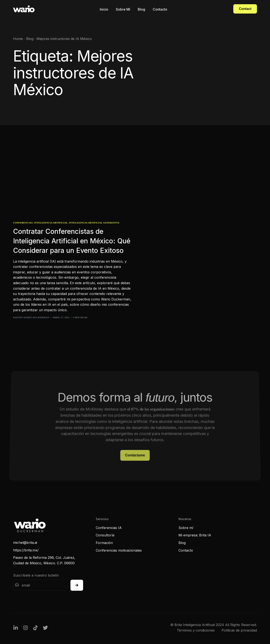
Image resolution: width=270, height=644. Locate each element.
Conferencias (23, 223)
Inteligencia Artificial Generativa (94, 223)
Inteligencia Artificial (51, 223)
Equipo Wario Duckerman (31, 317)
